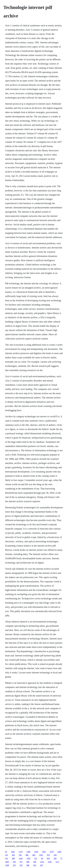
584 (35, 862)
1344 (36, 852)
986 (28, 862)
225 (41, 865)
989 (13, 858)
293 (14, 862)
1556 (28, 858)
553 (21, 865)
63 (6, 852)
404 (34, 855)
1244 (21, 858)
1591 (41, 855)
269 (55, 858)
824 (48, 858)
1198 (7, 865)
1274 (21, 852)
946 (28, 865)
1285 (59, 852)
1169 (50, 862)
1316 (42, 862)
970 (48, 855)
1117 (57, 862)
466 (27, 855)
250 (55, 855)
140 (20, 855)
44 (42, 858)
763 (14, 865)
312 (36, 858)
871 (21, 862)
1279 (52, 852)
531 (7, 855)
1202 (13, 852)
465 (13, 855)
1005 (7, 862)
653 (35, 865)
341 (7, 858)
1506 (28, 852)
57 (61, 858)
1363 (44, 852)
